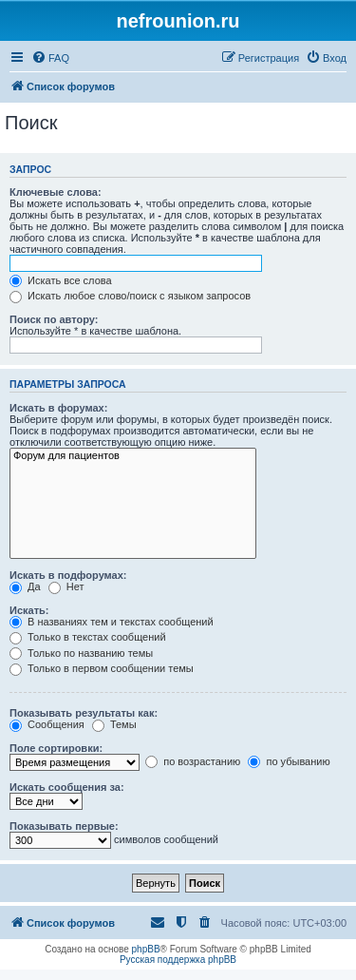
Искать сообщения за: (67, 787)
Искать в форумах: (58, 408)
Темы (114, 724)
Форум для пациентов (133, 456)
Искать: (29, 610)
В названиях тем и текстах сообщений (112, 622)
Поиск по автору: (54, 319)
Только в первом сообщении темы (102, 668)
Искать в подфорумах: (68, 575)
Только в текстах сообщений (88, 637)
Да (25, 586)
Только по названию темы (81, 653)
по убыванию (289, 761)
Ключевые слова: (56, 192)
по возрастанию (193, 761)
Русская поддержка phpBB (178, 960)
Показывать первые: (64, 826)
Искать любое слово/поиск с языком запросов (130, 296)
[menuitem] (50, 58)
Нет (66, 586)
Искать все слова (61, 280)
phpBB (146, 949)
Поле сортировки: (56, 748)
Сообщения (47, 724)
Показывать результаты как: (84, 713)
